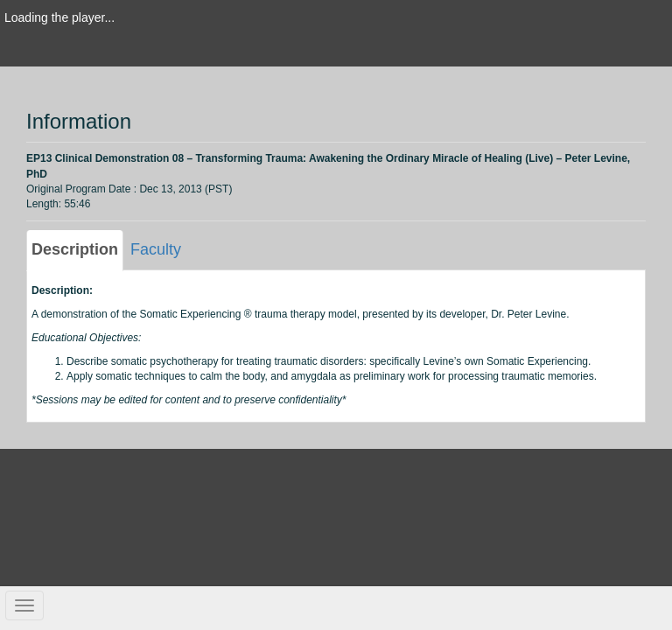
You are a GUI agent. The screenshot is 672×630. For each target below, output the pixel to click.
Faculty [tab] (156, 249)
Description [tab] (75, 249)
